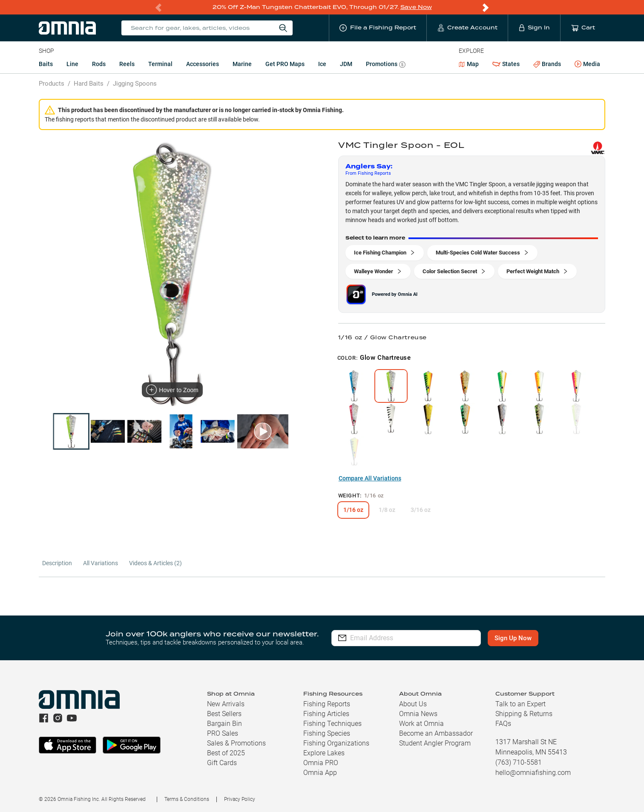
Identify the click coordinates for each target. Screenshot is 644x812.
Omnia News (418, 714)
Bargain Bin (224, 724)
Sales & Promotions (236, 743)
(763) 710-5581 (519, 762)
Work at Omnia (421, 724)
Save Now (416, 7)
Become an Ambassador (436, 733)
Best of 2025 (226, 753)
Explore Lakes (324, 753)
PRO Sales (223, 733)
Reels (127, 64)
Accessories (203, 64)
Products (52, 84)
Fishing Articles (326, 714)
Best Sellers (224, 714)
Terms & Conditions (187, 799)
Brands (547, 64)
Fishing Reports (327, 704)
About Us (413, 704)
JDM (346, 64)
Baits (46, 64)
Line (72, 64)
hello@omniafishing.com (533, 773)
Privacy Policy (240, 799)
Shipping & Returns (524, 714)
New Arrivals (226, 704)
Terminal (160, 64)
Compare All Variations (370, 478)
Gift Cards (222, 763)
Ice (322, 64)
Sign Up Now (513, 638)
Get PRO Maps (285, 64)
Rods (99, 64)
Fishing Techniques (332, 724)
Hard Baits (89, 84)
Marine (242, 64)
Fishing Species (327, 733)
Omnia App (320, 773)
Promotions (386, 65)
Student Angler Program (435, 743)
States (506, 64)
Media (587, 64)
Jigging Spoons (135, 84)
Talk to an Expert (520, 704)
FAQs (503, 724)
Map (469, 64)
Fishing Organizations (336, 743)
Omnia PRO (321, 763)
